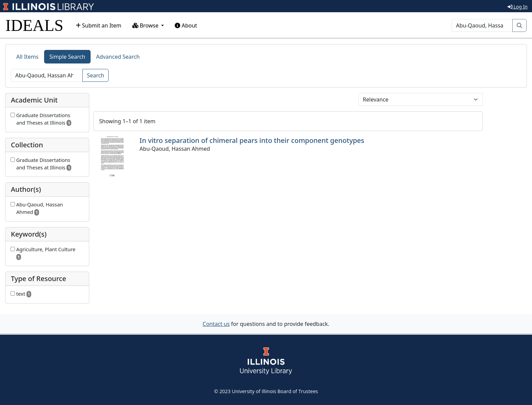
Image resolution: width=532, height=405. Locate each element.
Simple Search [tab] (68, 57)
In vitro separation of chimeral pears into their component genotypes (252, 140)
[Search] (482, 25)
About (186, 25)
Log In (518, 7)
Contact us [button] (216, 324)
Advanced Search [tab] (118, 57)
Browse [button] (146, 25)
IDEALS (34, 25)
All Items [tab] (27, 57)
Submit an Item (99, 25)
